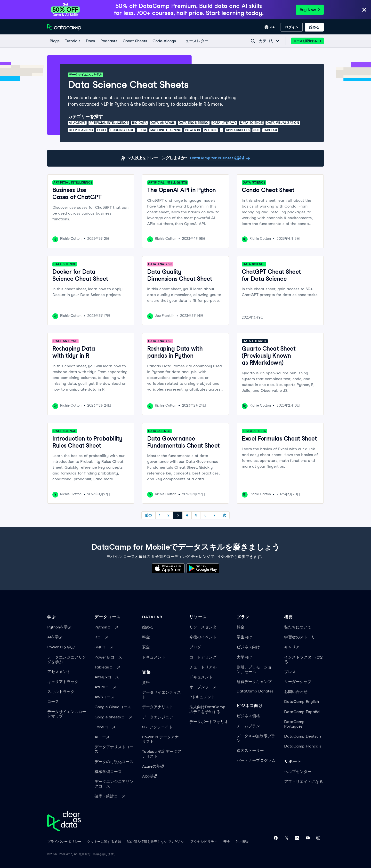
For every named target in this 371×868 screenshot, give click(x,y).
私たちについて (298, 627)
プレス (290, 672)
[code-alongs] (164, 41)
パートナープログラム (256, 760)
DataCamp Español (302, 712)
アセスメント (59, 672)
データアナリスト (158, 707)
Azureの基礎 (153, 766)
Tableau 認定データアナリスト (162, 754)
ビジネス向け (248, 647)
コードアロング (203, 657)
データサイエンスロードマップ (67, 714)
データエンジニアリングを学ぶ (67, 659)
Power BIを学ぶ (61, 647)
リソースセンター (205, 627)
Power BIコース (108, 657)
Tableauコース (108, 667)
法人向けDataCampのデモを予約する (207, 709)
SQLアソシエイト (157, 727)
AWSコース (105, 697)
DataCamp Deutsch (302, 736)
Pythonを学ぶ (59, 627)
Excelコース (105, 727)
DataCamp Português (294, 724)
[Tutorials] (73, 41)
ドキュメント (154, 657)
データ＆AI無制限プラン (256, 738)
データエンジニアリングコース (114, 784)
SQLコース (104, 647)
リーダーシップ (298, 682)
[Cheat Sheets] (135, 41)
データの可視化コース (114, 762)
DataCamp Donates (255, 691)
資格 (146, 682)
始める (148, 627)
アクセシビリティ (204, 842)
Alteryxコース (107, 677)
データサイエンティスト (161, 695)
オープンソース (203, 687)
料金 (146, 637)
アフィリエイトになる (304, 782)
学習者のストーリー (302, 637)
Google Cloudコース (113, 707)
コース (53, 702)
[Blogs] (54, 41)
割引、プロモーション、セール (254, 669)
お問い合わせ (296, 692)
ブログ (195, 647)
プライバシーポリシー (64, 842)
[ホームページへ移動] (64, 27)
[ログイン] (292, 27)
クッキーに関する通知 (104, 842)
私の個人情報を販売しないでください (156, 842)
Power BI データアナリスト (160, 739)
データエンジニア (158, 717)
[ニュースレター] (195, 41)
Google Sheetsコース (114, 717)
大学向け (244, 657)
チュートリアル (203, 667)
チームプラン (248, 726)
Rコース (102, 637)
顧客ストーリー (250, 751)
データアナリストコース (114, 749)
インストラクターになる (304, 659)
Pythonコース (107, 627)
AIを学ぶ (55, 637)
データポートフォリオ (209, 722)
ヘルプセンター (298, 772)
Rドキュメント (202, 697)
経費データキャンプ (254, 682)
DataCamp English (302, 702)
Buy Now (310, 10)
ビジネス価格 (248, 716)
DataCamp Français (303, 746)
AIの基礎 (150, 776)
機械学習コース (108, 772)
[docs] (90, 41)
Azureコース (106, 687)
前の (148, 515)
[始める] (314, 27)
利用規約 (243, 842)
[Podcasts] (109, 41)
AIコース (102, 737)
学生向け (244, 637)
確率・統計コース (110, 796)
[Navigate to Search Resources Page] (253, 41)
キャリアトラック (63, 682)
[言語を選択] (270, 27)
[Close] (364, 10)
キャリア (292, 647)
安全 (146, 647)
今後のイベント (203, 637)
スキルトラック (61, 692)
